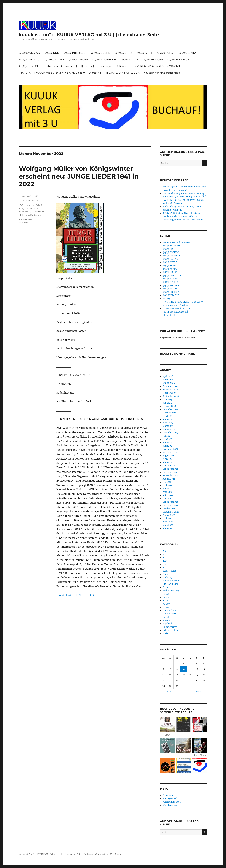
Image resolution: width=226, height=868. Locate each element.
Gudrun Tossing (171, 591)
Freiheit (167, 587)
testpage (106, 66)
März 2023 (168, 446)
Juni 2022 (167, 459)
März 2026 (168, 380)
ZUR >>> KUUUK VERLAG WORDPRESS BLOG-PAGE (148, 66)
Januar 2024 (169, 429)
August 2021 (169, 479)
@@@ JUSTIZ (123, 53)
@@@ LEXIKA (188, 53)
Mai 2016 (167, 528)
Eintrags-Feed (170, 799)
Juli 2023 (167, 436)
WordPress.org (170, 805)
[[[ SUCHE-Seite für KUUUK (122, 73)
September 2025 (171, 396)
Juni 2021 (167, 485)
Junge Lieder (26, 208)
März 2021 (168, 495)
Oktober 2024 (169, 413)
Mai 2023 (167, 442)
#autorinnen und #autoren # (162, 73)
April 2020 (168, 522)
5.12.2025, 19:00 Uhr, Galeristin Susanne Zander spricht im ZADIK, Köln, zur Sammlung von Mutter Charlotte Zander (183, 216)
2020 (165, 551)
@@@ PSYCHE (78, 60)
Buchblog (167, 577)
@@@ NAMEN (55, 60)
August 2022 (169, 456)
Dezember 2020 (170, 502)
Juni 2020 (167, 518)
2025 (165, 568)
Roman (166, 620)
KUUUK (35, 201)
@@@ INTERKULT (75, 53)
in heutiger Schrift (33, 205)
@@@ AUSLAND (29, 53)
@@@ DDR (52, 53)
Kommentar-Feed (172, 802)
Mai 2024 (167, 419)
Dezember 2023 (170, 433)
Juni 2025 (167, 400)
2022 (21, 201)
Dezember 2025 (170, 386)
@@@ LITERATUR (30, 60)
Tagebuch (168, 624)
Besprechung (169, 571)
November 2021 (170, 472)
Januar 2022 (169, 466)
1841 (21, 205)
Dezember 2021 (170, 469)
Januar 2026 (169, 383)
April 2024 (168, 423)
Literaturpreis (169, 614)
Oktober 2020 (169, 509)
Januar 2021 (168, 499)
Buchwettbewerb (171, 581)
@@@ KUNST (166, 53)
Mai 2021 (167, 489)
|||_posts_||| (88, 66)
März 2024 (168, 426)
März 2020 (168, 525)
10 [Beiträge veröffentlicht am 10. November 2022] (184, 669)
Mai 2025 (167, 403)
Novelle (166, 617)
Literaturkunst (170, 610)
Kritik (165, 601)
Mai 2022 (167, 462)
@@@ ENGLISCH (178, 60)
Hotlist (166, 594)
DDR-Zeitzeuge (170, 584)
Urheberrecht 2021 (172, 630)
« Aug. (169, 692)
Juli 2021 (167, 482)
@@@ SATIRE (129, 60)
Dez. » (198, 692)
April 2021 (168, 492)
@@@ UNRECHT (30, 66)
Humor (166, 597)
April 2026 (168, 376)
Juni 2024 (167, 416)
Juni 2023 (167, 439)
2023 (165, 561)
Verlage (166, 634)
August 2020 (169, 515)
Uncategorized (170, 627)
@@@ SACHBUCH (104, 60)
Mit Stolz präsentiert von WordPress (103, 854)
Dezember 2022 (170, 449)
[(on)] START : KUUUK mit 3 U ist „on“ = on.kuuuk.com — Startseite (60, 73)
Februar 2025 (169, 406)
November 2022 (171, 452)
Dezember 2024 (170, 409)
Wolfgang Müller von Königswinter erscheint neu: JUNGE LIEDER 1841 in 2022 (79, 176)
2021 (165, 554)
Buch (27, 201)
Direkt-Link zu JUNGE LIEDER (75, 595)
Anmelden (168, 795)
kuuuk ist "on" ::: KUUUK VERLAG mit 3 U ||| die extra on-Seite (89, 35)
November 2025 (171, 390)
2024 (165, 564)
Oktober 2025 (169, 393)
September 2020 (171, 512)
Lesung (166, 607)
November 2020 (171, 505)
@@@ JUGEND (101, 53)
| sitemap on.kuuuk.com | (61, 66)
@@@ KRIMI (144, 53)
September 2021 (171, 476)
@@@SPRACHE (153, 60)
